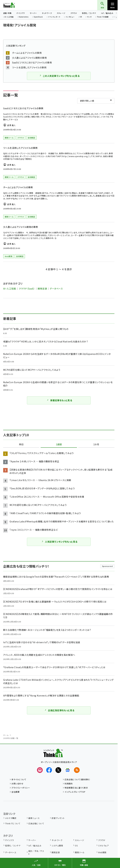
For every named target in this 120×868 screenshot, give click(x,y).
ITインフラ (21, 13)
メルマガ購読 (11, 818)
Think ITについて (13, 823)
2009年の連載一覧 (11, 738)
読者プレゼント (58, 818)
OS (76, 846)
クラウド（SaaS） (27, 289)
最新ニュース (34, 818)
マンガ (89, 17)
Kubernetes (24, 17)
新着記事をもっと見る (60, 400)
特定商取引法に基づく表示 (76, 788)
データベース (56, 289)
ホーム (6, 735)
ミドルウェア (103, 846)
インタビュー (70, 17)
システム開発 (57, 846)
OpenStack (38, 17)
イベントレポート (54, 17)
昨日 (21, 444)
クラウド (74, 13)
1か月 (96, 444)
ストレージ (61, 13)
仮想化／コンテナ (89, 13)
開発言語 (42, 289)
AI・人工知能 (9, 17)
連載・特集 (7, 13)
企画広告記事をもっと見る (59, 710)
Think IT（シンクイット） (14, 5)
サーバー (33, 13)
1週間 (59, 444)
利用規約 (69, 784)
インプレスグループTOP (75, 792)
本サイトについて (19, 779)
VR (81, 17)
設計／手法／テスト (36, 852)
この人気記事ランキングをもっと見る (59, 76)
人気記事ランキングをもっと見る (59, 542)
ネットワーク (47, 13)
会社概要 (15, 792)
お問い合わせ (17, 784)
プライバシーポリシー (21, 788)
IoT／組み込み (107, 13)
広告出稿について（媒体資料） (77, 779)
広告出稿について (36, 823)
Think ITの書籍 (103, 17)
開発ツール (80, 852)
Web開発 (102, 852)
